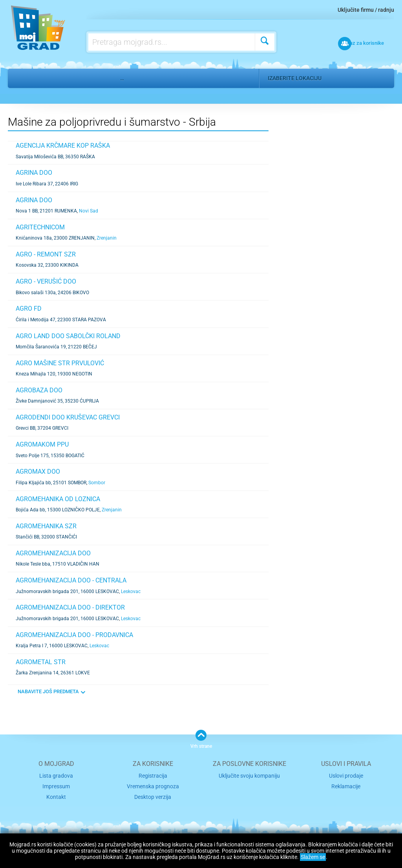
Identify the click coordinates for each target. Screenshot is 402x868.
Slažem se (313, 857)
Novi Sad (89, 211)
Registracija (153, 776)
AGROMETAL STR (41, 662)
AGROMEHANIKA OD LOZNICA (58, 499)
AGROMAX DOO (38, 472)
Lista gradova (56, 776)
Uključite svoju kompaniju (249, 776)
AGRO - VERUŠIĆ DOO (46, 281)
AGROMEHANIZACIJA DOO (53, 553)
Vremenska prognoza (153, 786)
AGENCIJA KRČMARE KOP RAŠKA (63, 146)
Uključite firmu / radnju (366, 10)
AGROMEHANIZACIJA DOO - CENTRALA (71, 580)
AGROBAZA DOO (39, 390)
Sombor (97, 483)
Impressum (56, 786)
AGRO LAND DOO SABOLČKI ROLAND (68, 336)
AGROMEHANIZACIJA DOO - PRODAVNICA (74, 635)
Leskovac (131, 591)
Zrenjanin (107, 238)
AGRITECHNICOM (40, 227)
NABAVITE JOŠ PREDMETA (48, 691)
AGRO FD (29, 309)
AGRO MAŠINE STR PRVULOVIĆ (60, 363)
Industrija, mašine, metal (72, 78)
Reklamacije (346, 786)
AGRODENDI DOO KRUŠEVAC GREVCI (68, 417)
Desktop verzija (153, 796)
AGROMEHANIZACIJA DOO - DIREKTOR (70, 607)
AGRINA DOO (34, 173)
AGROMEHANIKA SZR (46, 526)
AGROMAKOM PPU (42, 444)
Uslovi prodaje (346, 776)
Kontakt (56, 796)
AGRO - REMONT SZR (46, 254)
